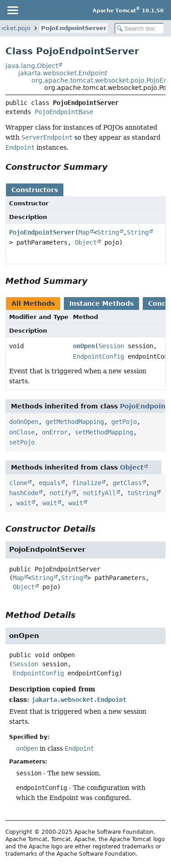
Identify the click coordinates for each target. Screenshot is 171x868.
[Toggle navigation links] (12, 10)
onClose (22, 432)
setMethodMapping (104, 432)
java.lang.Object (32, 66)
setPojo (22, 442)
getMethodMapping (75, 422)
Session (111, 346)
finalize (87, 483)
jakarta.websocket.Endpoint (63, 73)
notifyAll (99, 493)
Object (86, 242)
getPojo (124, 422)
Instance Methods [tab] (101, 303)
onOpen (84, 346)
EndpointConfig (98, 356)
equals (50, 483)
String (108, 232)
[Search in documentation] (140, 29)
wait (24, 503)
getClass (127, 483)
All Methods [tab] (33, 303)
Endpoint (79, 748)
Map (84, 232)
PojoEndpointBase (64, 112)
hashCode (24, 493)
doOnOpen (24, 422)
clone (18, 483)
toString (142, 493)
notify (61, 493)
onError (55, 432)
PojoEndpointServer (74, 28)
